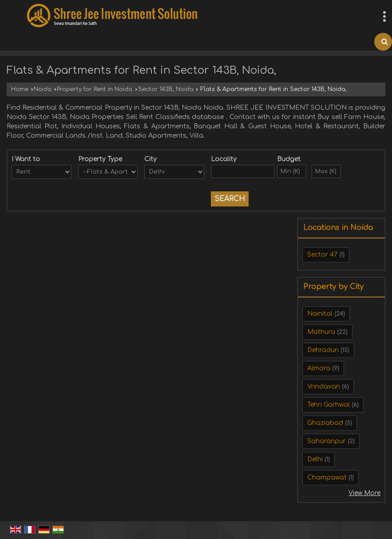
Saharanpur (327, 441)
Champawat (327, 478)
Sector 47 (322, 255)
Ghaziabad (325, 423)
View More (364, 493)
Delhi (315, 459)
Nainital (320, 314)
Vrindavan (324, 386)
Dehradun (323, 350)
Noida (43, 89)
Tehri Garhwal (329, 405)
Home (20, 89)
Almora (319, 368)
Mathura (321, 332)
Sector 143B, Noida (166, 89)
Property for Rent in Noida (95, 89)
